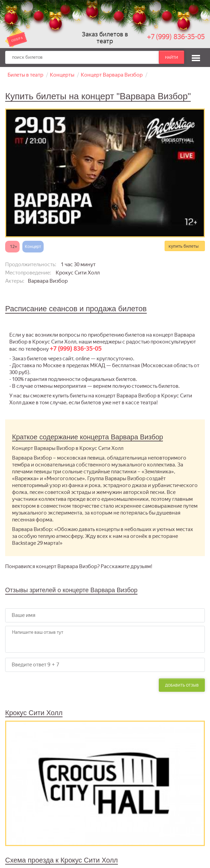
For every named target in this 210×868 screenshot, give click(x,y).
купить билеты (184, 246)
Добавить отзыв (182, 685)
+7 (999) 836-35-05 (176, 37)
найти (172, 57)
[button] (196, 57)
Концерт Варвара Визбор (112, 75)
